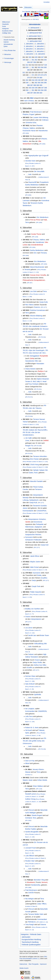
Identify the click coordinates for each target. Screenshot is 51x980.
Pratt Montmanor (36, 112)
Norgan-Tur (29, 446)
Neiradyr (26, 498)
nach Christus (29, 101)
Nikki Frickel (34, 567)
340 (27, 83)
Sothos (36, 665)
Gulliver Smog (30, 799)
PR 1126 (35, 237)
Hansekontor (43, 131)
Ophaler (36, 470)
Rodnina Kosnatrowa (38, 310)
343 (30, 88)
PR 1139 (39, 789)
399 (38, 93)
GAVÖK (31, 893)
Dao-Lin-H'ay (30, 761)
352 (36, 60)
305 (36, 57)
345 (36, 88)
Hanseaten (40, 364)
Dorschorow (38, 522)
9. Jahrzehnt (29, 54)
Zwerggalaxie (34, 356)
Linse (27, 440)
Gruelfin (29, 668)
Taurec (25, 203)
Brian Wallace (38, 786)
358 (35, 62)
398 (35, 93)
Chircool (31, 810)
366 (28, 70)
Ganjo (34, 580)
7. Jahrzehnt (28, 51)
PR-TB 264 (29, 416)
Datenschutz (23, 964)
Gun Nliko (43, 665)
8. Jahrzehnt (39, 51)
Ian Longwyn (30, 709)
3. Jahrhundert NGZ (34, 36)
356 (28, 62)
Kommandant (30, 711)
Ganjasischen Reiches (33, 535)
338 (45, 80)
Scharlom (42, 519)
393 (39, 90)
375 (45, 75)
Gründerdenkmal (37, 245)
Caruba (25, 489)
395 (45, 90)
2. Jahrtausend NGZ (35, 33)
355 (45, 60)
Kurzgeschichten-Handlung (31, 939)
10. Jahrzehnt (40, 54)
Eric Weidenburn (43, 217)
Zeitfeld (46, 440)
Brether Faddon (31, 829)
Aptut (27, 733)
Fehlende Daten (36, 934)
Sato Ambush (30, 684)
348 (45, 88)
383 (39, 83)
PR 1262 (28, 820)
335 (36, 80)
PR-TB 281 (29, 453)
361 (33, 67)
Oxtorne (43, 925)
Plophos (26, 114)
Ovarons (37, 307)
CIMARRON (42, 711)
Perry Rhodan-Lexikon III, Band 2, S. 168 (35, 467)
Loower (36, 117)
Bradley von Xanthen (33, 609)
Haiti (45, 220)
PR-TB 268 (38, 446)
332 (27, 80)
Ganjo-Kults (44, 302)
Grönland (29, 818)
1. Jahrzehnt (29, 44)
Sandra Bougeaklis (32, 832)
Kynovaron (29, 537)
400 (41, 93)
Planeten (40, 125)
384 (42, 83)
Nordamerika (36, 885)
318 (45, 65)
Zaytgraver (38, 527)
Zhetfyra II (41, 371)
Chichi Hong (34, 465)
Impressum (43, 964)
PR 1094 (28, 195)
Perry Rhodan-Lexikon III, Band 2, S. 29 (35, 570)
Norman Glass (30, 676)
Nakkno (32, 128)
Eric (35, 253)
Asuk (36, 473)
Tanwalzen (34, 657)
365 (45, 67)
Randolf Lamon (31, 794)
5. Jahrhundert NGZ (35, 41)
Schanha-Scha (31, 123)
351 (33, 60)
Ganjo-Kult (33, 503)
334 (33, 80)
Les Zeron (29, 628)
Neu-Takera (29, 305)
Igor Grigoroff (44, 156)
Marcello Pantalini (36, 481)
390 (41, 85)
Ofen (36, 361)
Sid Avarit (29, 730)
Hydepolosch (34, 500)
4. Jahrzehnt (39, 46)
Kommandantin (28, 511)
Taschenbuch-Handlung (30, 942)
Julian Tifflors (42, 904)
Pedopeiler (40, 524)
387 (32, 85)
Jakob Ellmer (35, 556)
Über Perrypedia (34, 964)
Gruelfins (44, 578)
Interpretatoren (33, 519)
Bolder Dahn (39, 914)
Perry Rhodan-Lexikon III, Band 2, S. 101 (35, 462)
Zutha (32, 358)
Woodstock (31, 882)
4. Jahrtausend (34, 28)
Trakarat (41, 730)
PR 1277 (44, 307)
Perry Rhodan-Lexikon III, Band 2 (36, 858)
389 (38, 85)
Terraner (36, 419)
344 (33, 88)
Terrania (44, 253)
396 (28, 93)
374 (42, 75)
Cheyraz (26, 128)
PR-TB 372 (29, 397)
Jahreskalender (35, 24)
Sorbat (40, 487)
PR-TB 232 (42, 337)
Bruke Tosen (45, 635)
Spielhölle (38, 695)
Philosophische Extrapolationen (34, 280)
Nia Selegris (30, 899)
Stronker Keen (30, 161)
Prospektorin (44, 182)
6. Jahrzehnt (39, 49)
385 (45, 83)
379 (38, 78)
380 (41, 78)
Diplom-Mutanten (43, 379)
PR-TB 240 (42, 749)
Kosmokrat (45, 200)
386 (28, 85)
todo (30, 174)
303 (30, 57)
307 (42, 57)
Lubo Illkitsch (30, 856)
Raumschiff (33, 182)
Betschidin (44, 909)
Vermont (44, 882)
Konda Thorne (36, 234)
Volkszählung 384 (40, 644)
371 (33, 75)
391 (33, 90)
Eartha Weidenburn (32, 185)
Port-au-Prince (35, 220)
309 (24, 60)
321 (24, 73)
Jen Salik (29, 438)
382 (36, 83)
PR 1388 (28, 887)
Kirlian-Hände (42, 780)
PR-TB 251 (38, 389)
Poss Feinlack (33, 384)
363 (39, 67)
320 (27, 67)
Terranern (39, 489)
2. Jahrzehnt (39, 44)
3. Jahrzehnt (28, 46)
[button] (9, 37)
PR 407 (30, 283)
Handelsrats (40, 242)
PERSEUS (32, 922)
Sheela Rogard (37, 815)
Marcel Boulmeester (37, 267)
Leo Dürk (33, 291)
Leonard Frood (31, 848)
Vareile (28, 522)
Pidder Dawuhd (36, 592)
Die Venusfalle (39, 171)
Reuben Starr (30, 861)
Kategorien (25, 934)
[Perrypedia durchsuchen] (45, 12)
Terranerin (34, 203)
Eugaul (32, 114)
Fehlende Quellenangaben (31, 945)
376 (28, 78)
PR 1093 (26, 133)
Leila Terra (29, 716)
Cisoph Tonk (36, 586)
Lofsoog (25, 500)
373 (39, 75)
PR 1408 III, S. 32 (42, 922)
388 (35, 85)
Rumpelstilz (44, 356)
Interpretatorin (38, 495)
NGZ (32, 98)
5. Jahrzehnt (28, 49)
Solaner (31, 654)
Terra (27, 222)
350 (27, 90)
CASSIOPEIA (41, 511)
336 (39, 80)
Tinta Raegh (30, 925)
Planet (35, 487)
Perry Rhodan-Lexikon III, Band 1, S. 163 (35, 513)
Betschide (44, 810)
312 (27, 65)
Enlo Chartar (34, 459)
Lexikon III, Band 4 (31, 906)
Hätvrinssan (29, 527)
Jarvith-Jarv (32, 635)
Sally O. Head (41, 381)
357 (32, 62)
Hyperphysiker (33, 156)
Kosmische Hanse (29, 131)
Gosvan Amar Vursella (38, 275)
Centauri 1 (29, 775)
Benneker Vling (39, 880)
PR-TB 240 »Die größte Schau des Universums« (35, 741)
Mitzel (27, 763)
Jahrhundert (26, 937)
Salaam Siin (44, 470)
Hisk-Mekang (43, 117)
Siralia (39, 575)
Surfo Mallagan (31, 813)
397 (32, 93)
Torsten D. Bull (30, 381)
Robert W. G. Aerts (32, 728)
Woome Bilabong (36, 316)
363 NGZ (36, 19)
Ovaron (28, 617)
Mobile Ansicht (24, 968)
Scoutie (28, 912)
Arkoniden (43, 456)
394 (42, 90)
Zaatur (31, 473)
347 (42, 88)
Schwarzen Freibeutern (34, 540)
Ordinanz (45, 120)
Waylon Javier (35, 562)
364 (42, 67)
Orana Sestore (30, 369)
